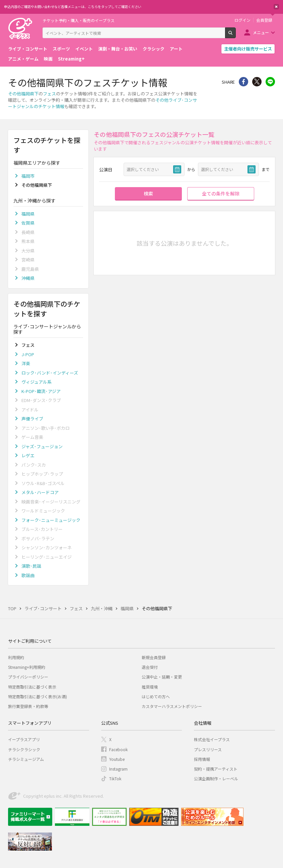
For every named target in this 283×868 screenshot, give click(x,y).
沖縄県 (28, 278)
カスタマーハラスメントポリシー (172, 706)
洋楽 (26, 363)
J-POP (28, 354)
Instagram (118, 769)
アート (176, 49)
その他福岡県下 (23, 94)
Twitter (257, 82)
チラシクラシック (24, 749)
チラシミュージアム (26, 759)
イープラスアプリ (24, 739)
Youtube (117, 759)
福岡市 (28, 176)
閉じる (276, 7)
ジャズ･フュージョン (42, 446)
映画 (48, 59)
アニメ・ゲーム (23, 59)
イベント (84, 49)
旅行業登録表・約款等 (28, 706)
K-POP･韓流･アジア (41, 391)
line (270, 82)
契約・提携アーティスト (216, 769)
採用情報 (202, 759)
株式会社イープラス (212, 739)
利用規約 (16, 657)
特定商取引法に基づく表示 (32, 687)
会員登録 (264, 20)
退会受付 (150, 667)
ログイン (242, 20)
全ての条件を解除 (221, 193)
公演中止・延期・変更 (162, 677)
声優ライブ (32, 419)
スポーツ (61, 49)
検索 (236, 35)
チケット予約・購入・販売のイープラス (79, 20)
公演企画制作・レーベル (216, 778)
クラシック (154, 49)
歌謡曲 (28, 575)
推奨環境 (150, 687)
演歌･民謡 (31, 566)
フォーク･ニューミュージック (51, 520)
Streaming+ (71, 59)
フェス (49, 94)
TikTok (115, 778)
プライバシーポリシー (28, 677)
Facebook (118, 749)
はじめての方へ (156, 696)
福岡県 (28, 214)
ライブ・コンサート (28, 49)
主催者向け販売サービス (248, 49)
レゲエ (28, 455)
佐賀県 (28, 223)
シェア (243, 82)
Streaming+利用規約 (27, 667)
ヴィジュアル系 (37, 382)
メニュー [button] (261, 32)
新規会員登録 (154, 657)
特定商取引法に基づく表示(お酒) (38, 696)
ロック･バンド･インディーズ (50, 373)
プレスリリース (208, 749)
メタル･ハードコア (40, 492)
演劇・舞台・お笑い (118, 49)
